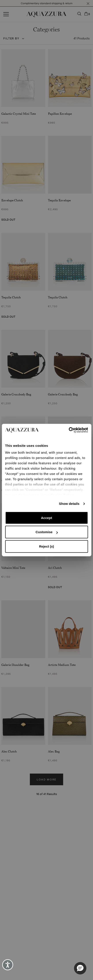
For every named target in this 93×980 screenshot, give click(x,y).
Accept (46, 518)
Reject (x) (47, 546)
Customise (47, 532)
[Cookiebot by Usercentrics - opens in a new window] (69, 430)
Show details (69, 504)
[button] (80, 968)
